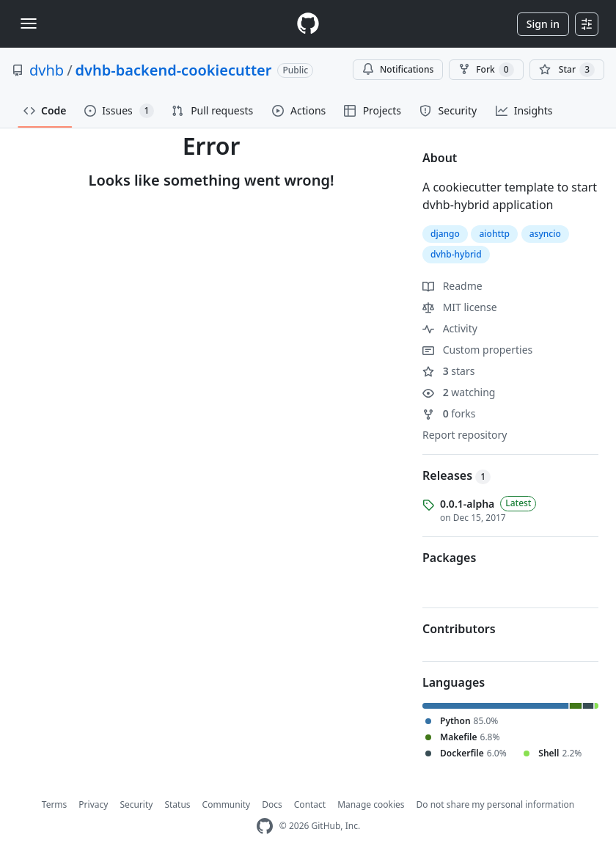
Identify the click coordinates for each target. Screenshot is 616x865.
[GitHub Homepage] (265, 826)
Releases (456, 475)
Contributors (459, 629)
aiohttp (494, 234)
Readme (452, 286)
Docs (272, 804)
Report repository (465, 435)
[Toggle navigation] (29, 23)
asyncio (545, 234)
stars (448, 371)
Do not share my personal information (496, 804)
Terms (55, 804)
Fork (486, 70)
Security (136, 804)
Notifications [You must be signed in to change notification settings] (398, 69)
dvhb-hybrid (456, 254)
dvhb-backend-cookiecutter (174, 70)
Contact (310, 804)
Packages (449, 558)
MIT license (460, 307)
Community (227, 804)
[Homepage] (308, 24)
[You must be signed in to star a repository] (567, 70)
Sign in (543, 24)
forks (449, 413)
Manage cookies (371, 804)
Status (177, 804)
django (445, 234)
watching (459, 392)
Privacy (93, 804)
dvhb (47, 70)
